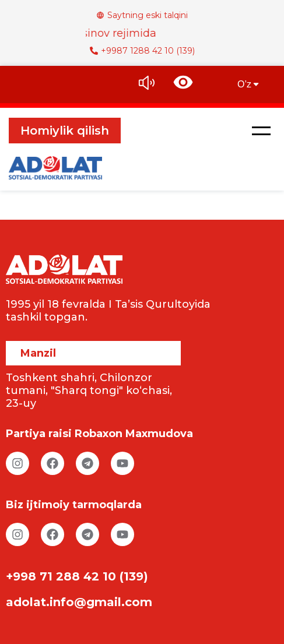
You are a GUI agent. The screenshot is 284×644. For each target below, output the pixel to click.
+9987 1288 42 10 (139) (142, 51)
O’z (249, 84)
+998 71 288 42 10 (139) (77, 576)
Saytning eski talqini (142, 15)
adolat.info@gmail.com (79, 602)
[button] (261, 131)
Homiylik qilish (65, 131)
